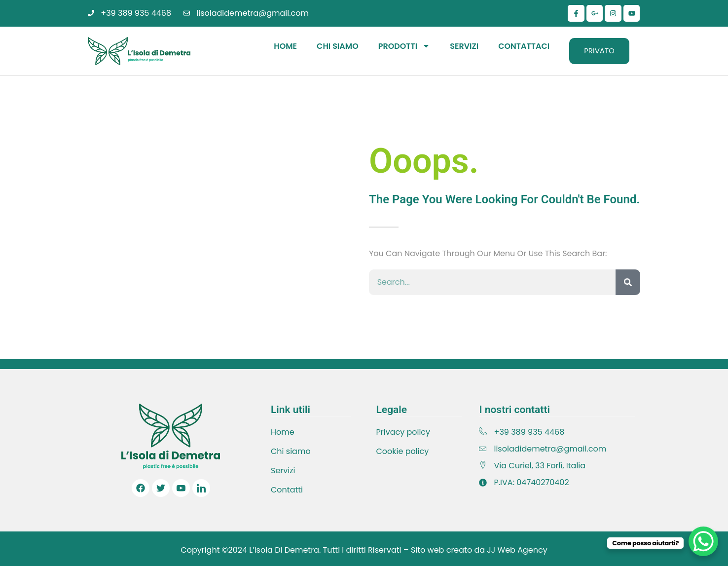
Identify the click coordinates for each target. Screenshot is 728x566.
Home (285, 46)
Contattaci (524, 46)
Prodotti (404, 46)
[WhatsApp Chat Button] (703, 541)
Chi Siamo (338, 46)
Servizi (464, 46)
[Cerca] (628, 282)
